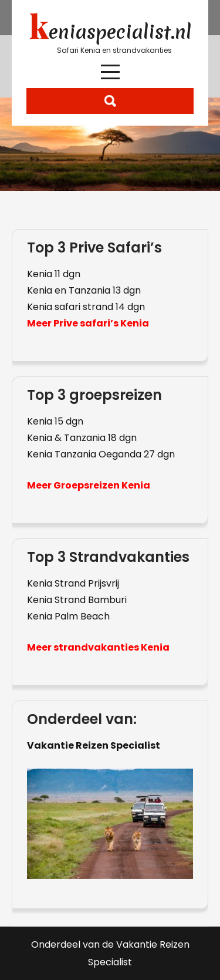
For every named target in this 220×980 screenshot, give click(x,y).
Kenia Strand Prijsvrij (73, 583)
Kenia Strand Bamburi (77, 600)
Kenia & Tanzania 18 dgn (82, 438)
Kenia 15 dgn (55, 421)
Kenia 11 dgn (54, 274)
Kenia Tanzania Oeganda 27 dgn (101, 454)
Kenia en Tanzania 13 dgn (84, 290)
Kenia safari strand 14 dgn (86, 307)
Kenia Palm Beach (68, 616)
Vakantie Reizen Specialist (94, 745)
